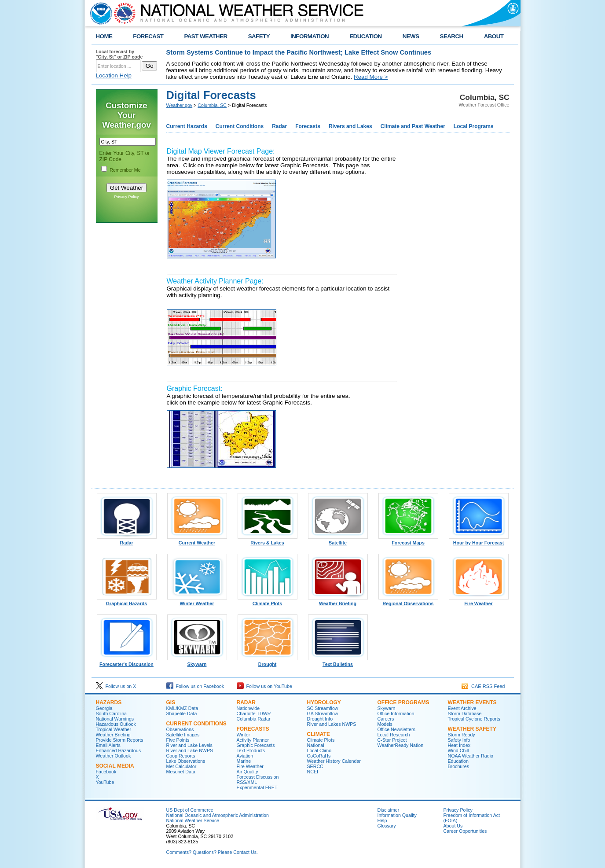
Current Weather (197, 541)
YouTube (105, 782)
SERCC (315, 766)
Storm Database (465, 714)
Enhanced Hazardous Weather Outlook (119, 753)
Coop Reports (181, 756)
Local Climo (319, 750)
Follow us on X (116, 686)
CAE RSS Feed (483, 686)
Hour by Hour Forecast (479, 541)
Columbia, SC (212, 105)
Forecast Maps (408, 541)
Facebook (106, 772)
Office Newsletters (396, 729)
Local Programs (474, 126)
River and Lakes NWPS (332, 724)
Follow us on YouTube (264, 686)
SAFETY (259, 36)
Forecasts (308, 126)
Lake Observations (186, 761)
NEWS (411, 36)
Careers (386, 719)
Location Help (114, 75)
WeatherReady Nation (401, 745)
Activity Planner (253, 740)
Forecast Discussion (258, 777)
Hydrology (324, 702)
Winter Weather (197, 601)
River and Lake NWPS (190, 750)
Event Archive (462, 708)
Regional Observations (408, 601)
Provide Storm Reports (120, 740)
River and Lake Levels (189, 745)
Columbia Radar (254, 719)
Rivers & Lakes (268, 541)
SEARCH (452, 36)
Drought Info (320, 719)
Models (385, 724)
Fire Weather (479, 601)
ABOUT (494, 36)
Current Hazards (187, 126)
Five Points (178, 740)
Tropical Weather (114, 729)
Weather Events (472, 702)
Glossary (387, 826)
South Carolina (112, 714)
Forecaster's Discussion (127, 662)
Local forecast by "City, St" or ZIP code (119, 54)
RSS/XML (247, 782)
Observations (180, 729)
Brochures (459, 766)
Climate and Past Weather (413, 126)
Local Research (394, 735)
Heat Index (459, 745)
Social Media (115, 766)
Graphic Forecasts (256, 745)
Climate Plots (268, 601)
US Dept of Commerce (190, 810)
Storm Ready (462, 735)
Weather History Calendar (334, 761)
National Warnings (115, 719)
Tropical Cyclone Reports (474, 719)
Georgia (104, 708)
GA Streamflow (323, 714)
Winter (244, 735)
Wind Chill (458, 750)
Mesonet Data (181, 772)
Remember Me (125, 170)
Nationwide (248, 708)
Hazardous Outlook (116, 724)
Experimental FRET (257, 787)
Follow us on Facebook (195, 686)
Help (382, 820)
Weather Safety (472, 729)
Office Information (396, 714)
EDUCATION (365, 36)
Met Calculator (181, 766)
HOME (104, 36)
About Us (453, 826)
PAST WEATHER (205, 36)
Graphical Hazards (127, 601)
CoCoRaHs (319, 756)
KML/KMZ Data (182, 708)
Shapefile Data (182, 714)
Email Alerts (108, 745)
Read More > (371, 77)
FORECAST (148, 36)
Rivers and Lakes (350, 126)
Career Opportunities (465, 831)
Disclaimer (389, 810)
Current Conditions (240, 126)
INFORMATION (310, 36)
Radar (279, 126)
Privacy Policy (126, 197)
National (316, 745)
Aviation (245, 756)
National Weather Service (193, 820)
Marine (244, 761)
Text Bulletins (338, 662)
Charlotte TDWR (254, 714)
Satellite (338, 541)
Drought (268, 662)
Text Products (251, 750)
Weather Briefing (338, 601)
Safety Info (459, 740)
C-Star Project (392, 740)
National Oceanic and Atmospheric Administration (218, 815)
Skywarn (197, 662)
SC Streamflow (323, 708)
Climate (319, 734)
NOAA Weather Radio (471, 756)
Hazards (109, 702)
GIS (171, 702)
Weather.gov (180, 105)
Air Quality (247, 772)
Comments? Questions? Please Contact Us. (212, 852)
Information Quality (397, 815)
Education (458, 761)
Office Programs (403, 702)
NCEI (313, 772)
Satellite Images (183, 735)
